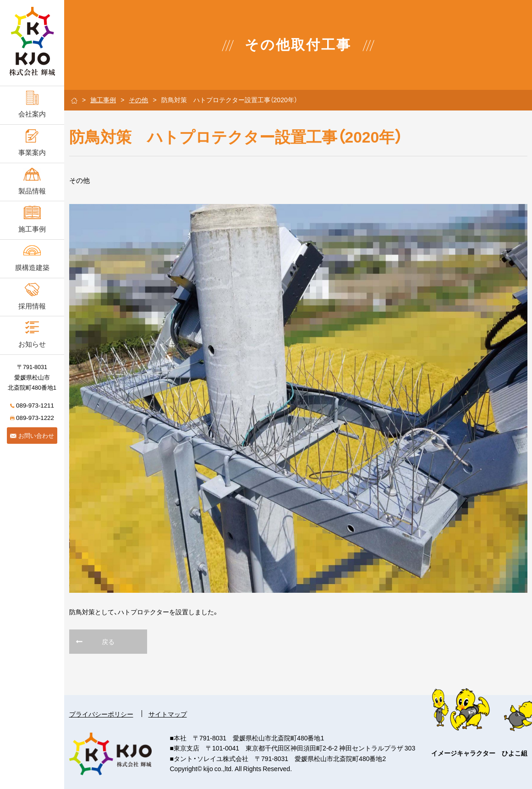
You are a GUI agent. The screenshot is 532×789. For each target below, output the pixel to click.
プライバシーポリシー (101, 714)
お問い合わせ (32, 435)
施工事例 (103, 99)
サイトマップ (168, 714)
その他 (138, 99)
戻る (108, 641)
